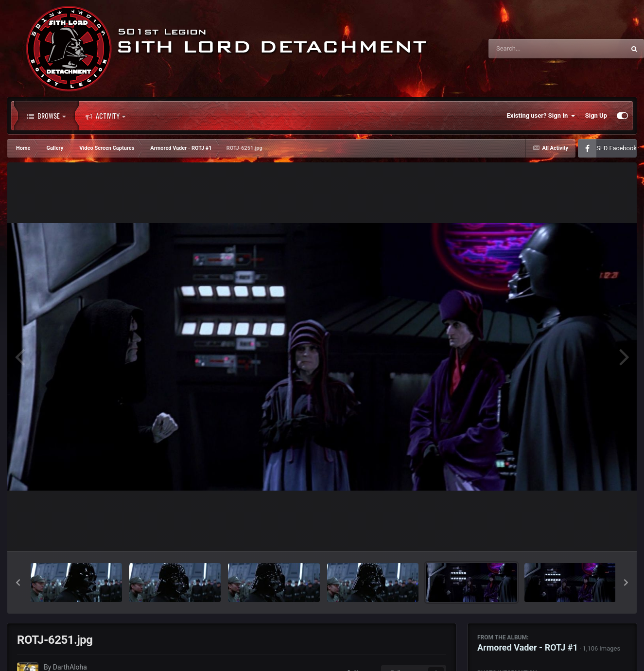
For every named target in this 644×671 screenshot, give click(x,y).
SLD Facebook (617, 148)
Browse (46, 116)
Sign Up (596, 115)
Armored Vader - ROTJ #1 (528, 647)
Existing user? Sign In (541, 116)
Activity (105, 116)
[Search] (532, 49)
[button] (18, 583)
